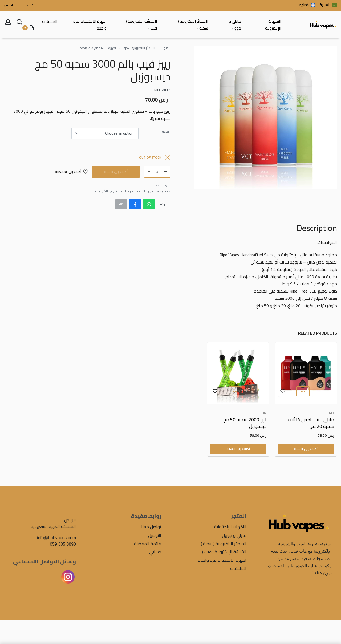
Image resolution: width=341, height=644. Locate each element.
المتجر (167, 48)
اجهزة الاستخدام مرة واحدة (98, 48)
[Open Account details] (8, 22)
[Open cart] (28, 28)
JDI (265, 414)
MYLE (331, 414)
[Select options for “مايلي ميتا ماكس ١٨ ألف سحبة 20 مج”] (306, 449)
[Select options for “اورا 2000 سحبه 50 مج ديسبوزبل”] (238, 449)
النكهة (166, 132)
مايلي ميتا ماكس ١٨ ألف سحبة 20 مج (311, 423)
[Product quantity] (157, 172)
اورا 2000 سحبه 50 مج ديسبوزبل (245, 423)
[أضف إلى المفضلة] (71, 172)
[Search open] (19, 22)
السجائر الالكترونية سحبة (139, 48)
